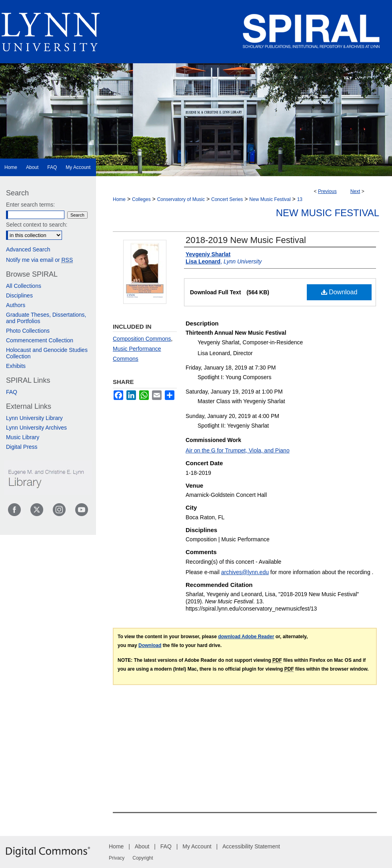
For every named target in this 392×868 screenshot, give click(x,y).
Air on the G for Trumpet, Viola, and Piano (238, 450)
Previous (327, 191)
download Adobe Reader (246, 637)
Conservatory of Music (181, 199)
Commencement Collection (40, 340)
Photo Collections (28, 331)
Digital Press (22, 447)
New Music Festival (270, 199)
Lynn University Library (34, 418)
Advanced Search (28, 249)
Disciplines (19, 295)
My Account (197, 846)
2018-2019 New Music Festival (246, 240)
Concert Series (227, 199)
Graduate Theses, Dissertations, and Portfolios (46, 318)
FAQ (12, 392)
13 (300, 199)
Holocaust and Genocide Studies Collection (47, 353)
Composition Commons (142, 339)
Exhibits (16, 366)
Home (119, 199)
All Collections (24, 286)
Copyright (143, 858)
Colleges (141, 199)
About (142, 846)
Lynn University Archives (36, 428)
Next (355, 191)
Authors (16, 305)
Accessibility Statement (251, 846)
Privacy (117, 858)
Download (339, 292)
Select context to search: (37, 225)
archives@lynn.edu (245, 572)
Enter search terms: (30, 205)
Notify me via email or (39, 260)
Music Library (23, 437)
